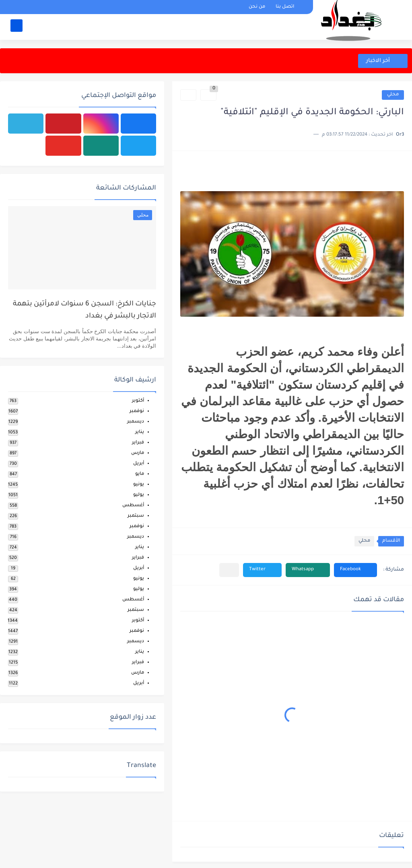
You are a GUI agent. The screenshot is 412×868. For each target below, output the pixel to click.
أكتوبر (138, 401)
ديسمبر (136, 422)
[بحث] (16, 27)
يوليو (139, 495)
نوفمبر (137, 411)
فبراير (138, 443)
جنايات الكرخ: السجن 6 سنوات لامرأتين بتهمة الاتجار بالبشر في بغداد (84, 310)
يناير (140, 432)
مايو (140, 474)
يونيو (139, 485)
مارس (138, 453)
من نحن (257, 7)
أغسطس (133, 506)
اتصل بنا (285, 7)
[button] (355, 570)
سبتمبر (136, 516)
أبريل (139, 464)
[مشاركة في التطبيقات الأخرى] (229, 570)
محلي (393, 95)
